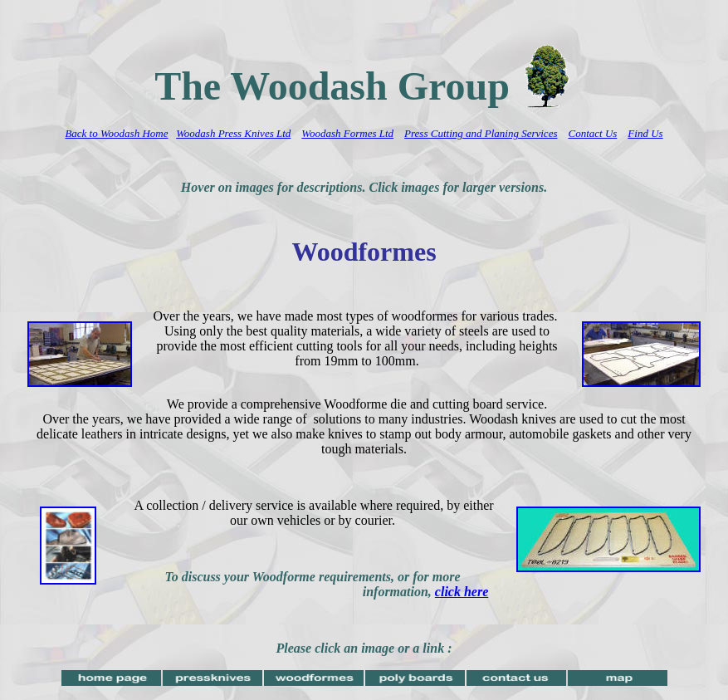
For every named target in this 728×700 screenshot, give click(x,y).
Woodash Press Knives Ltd (233, 133)
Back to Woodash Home (116, 133)
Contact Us (592, 133)
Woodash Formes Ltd (347, 133)
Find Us (645, 133)
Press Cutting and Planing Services (481, 133)
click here (462, 592)
